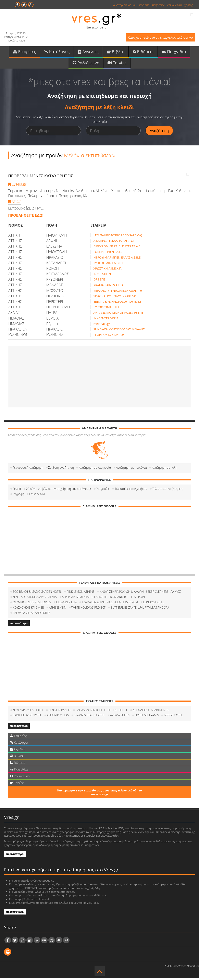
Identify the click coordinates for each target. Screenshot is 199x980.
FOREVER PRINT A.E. (107, 254)
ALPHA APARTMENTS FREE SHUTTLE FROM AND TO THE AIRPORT (104, 599)
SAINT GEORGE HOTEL (27, 717)
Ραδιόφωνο (86, 64)
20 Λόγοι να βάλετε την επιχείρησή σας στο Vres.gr (59, 491)
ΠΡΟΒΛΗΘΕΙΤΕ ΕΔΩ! (26, 217)
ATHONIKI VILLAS (58, 717)
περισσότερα (19, 625)
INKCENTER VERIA (106, 320)
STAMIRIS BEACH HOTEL (89, 717)
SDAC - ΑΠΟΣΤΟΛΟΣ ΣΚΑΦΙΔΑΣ (115, 298)
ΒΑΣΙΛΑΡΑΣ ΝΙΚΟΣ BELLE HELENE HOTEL (102, 712)
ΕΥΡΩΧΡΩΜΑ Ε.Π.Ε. (107, 309)
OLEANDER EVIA (66, 604)
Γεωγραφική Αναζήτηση (28, 470)
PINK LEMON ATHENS (80, 594)
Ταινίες (117, 64)
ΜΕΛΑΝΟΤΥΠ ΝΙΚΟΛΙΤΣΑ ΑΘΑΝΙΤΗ (118, 292)
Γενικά (17, 491)
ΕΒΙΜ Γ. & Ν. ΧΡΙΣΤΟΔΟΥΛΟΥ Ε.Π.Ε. (118, 303)
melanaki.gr (102, 326)
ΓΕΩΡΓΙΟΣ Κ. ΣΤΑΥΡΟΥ (109, 337)
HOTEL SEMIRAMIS (147, 717)
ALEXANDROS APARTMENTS (151, 712)
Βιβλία (116, 53)
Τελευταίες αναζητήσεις (168, 491)
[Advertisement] (99, 379)
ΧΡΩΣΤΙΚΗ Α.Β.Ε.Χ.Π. (108, 270)
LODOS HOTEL (173, 717)
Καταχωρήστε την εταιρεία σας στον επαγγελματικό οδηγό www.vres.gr (99, 794)
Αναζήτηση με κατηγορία (95, 470)
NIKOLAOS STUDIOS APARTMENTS (35, 599)
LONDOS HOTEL (154, 604)
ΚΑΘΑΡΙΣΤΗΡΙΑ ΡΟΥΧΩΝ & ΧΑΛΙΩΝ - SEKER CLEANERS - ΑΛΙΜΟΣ (140, 594)
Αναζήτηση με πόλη (164, 470)
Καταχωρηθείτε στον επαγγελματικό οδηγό (157, 38)
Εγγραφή (18, 496)
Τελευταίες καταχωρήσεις (131, 491)
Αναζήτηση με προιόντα (131, 470)
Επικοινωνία (37, 496)
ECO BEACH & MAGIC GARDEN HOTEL (37, 594)
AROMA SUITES (120, 717)
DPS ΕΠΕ (99, 281)
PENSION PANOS (59, 712)
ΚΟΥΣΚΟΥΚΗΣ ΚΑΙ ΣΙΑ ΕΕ (28, 609)
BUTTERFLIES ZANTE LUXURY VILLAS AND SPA (140, 609)
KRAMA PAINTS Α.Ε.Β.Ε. (110, 287)
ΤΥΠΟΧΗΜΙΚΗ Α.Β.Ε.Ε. (109, 265)
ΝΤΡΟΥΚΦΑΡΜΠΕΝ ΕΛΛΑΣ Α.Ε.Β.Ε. (117, 259)
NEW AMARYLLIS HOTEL (28, 712)
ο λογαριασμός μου (125, 5)
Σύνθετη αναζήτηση (61, 470)
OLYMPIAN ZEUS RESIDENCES (32, 604)
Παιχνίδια (174, 53)
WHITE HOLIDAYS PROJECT (88, 609)
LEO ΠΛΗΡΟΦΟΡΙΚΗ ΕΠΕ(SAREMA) (118, 237)
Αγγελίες (88, 53)
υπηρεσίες (158, 5)
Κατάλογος (57, 53)
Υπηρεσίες (103, 491)
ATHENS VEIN (58, 609)
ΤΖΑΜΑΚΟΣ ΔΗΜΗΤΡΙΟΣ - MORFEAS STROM (110, 604)
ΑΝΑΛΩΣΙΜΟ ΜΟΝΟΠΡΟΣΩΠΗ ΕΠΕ (118, 314)
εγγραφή (144, 5)
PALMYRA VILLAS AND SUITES (32, 615)
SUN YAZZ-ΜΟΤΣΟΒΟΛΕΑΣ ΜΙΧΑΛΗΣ (119, 331)
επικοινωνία (174, 5)
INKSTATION (102, 276)
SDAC (15, 204)
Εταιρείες (24, 53)
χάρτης (189, 5)
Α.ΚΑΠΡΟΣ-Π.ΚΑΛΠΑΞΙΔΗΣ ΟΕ (114, 243)
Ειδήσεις (143, 53)
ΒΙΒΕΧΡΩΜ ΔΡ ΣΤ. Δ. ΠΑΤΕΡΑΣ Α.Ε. (117, 248)
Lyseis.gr (17, 186)
